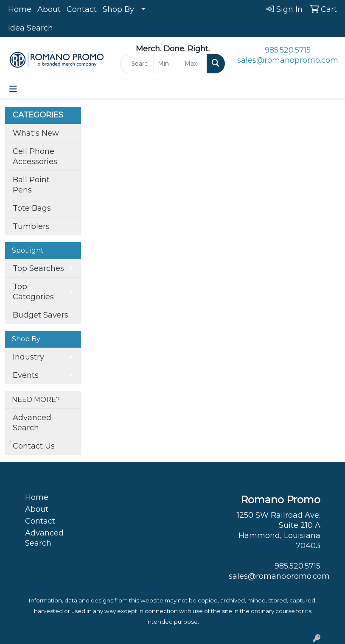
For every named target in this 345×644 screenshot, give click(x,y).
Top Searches (38, 268)
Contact (82, 9)
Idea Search (31, 28)
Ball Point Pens (31, 185)
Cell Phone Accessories (35, 156)
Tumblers (31, 226)
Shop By (118, 9)
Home (20, 9)
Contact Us (34, 446)
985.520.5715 (288, 50)
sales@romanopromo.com (288, 60)
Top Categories (33, 292)
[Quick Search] (137, 64)
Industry (28, 357)
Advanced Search (32, 423)
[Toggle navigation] (13, 89)
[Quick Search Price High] (194, 64)
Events (26, 375)
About (49, 9)
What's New (36, 133)
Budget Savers (41, 315)
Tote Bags (32, 208)
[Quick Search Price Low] (167, 64)
